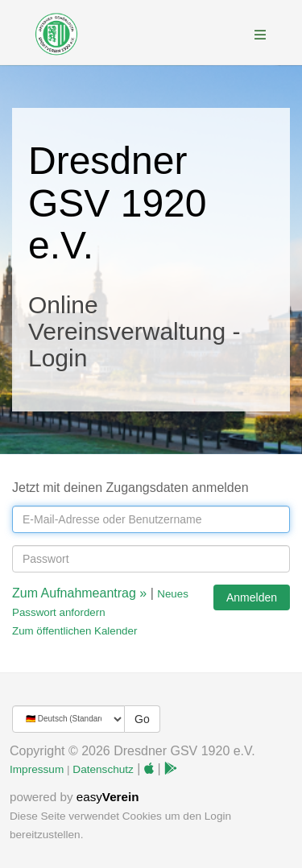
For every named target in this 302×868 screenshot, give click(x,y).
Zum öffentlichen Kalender (74, 631)
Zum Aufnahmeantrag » (79, 593)
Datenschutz (103, 769)
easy (108, 797)
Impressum (37, 769)
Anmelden (252, 597)
